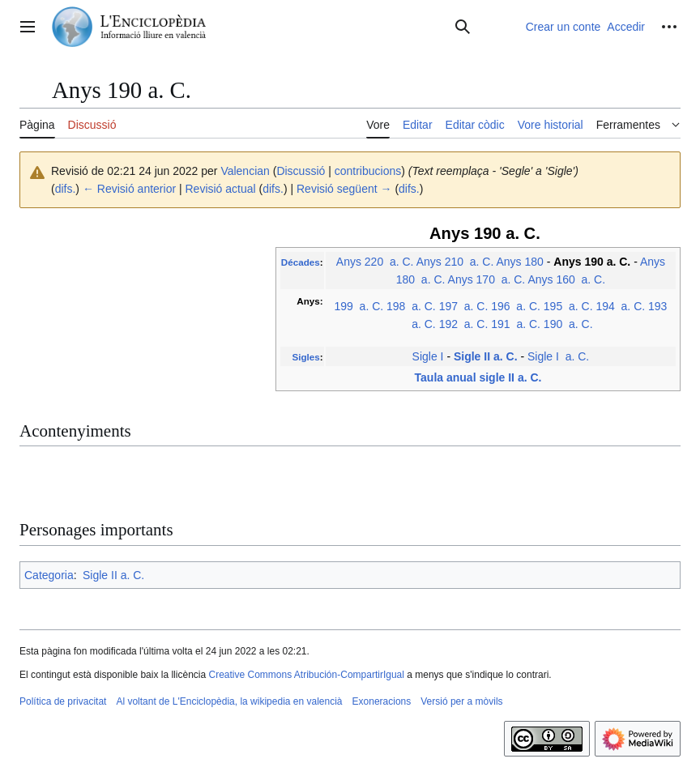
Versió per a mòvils (461, 701)
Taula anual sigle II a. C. (478, 377)
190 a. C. (568, 324)
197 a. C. (464, 306)
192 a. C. (464, 324)
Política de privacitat (63, 701)
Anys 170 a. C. (487, 279)
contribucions (368, 171)
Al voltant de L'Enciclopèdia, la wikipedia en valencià (229, 701)
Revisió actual (221, 189)
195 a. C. (568, 306)
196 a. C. (516, 306)
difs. (66, 189)
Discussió (301, 171)
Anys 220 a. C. (375, 262)
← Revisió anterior (129, 189)
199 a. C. (359, 306)
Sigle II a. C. (486, 356)
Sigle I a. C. (558, 356)
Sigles (305, 357)
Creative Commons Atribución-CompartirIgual (306, 675)
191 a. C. (516, 324)
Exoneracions (382, 701)
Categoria (49, 575)
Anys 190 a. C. (592, 262)
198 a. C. (411, 306)
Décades (301, 262)
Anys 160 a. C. (566, 279)
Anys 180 (519, 262)
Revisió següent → (344, 189)
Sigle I (428, 356)
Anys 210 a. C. (455, 262)
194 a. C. (620, 306)
